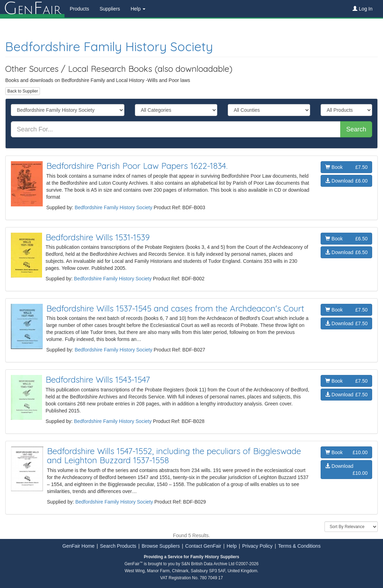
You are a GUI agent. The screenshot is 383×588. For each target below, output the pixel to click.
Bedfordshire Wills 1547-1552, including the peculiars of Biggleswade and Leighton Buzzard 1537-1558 (174, 456)
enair (32, 9)
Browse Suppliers (161, 546)
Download (346, 181)
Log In (363, 9)
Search (356, 129)
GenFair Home (78, 546)
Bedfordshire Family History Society (109, 46)
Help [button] (138, 9)
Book (346, 167)
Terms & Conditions (299, 546)
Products (79, 9)
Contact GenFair (203, 546)
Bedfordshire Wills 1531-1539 (98, 237)
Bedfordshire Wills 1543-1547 (98, 380)
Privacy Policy (257, 546)
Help (232, 546)
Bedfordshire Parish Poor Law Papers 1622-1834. (137, 166)
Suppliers (110, 9)
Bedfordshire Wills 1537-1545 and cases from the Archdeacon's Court (175, 308)
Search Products (118, 546)
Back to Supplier (23, 91)
